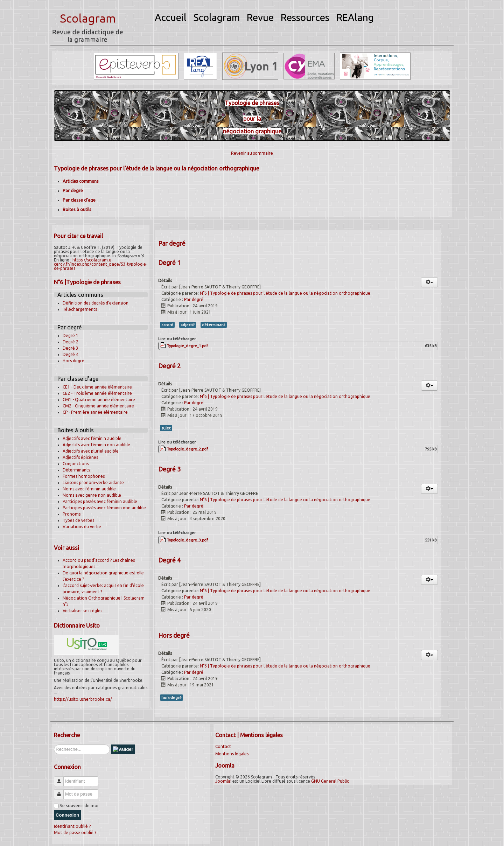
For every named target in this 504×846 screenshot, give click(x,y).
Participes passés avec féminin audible (100, 501)
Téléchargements (80, 309)
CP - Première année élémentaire (95, 412)
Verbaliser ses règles (82, 611)
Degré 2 (71, 342)
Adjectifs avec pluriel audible (91, 451)
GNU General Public (330, 781)
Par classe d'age (79, 200)
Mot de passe (61, 791)
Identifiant (61, 778)
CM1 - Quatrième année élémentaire (99, 400)
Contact (223, 746)
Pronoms (72, 514)
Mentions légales (232, 754)
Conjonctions (76, 464)
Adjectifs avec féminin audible (92, 438)
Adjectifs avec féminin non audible (96, 445)
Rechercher (54, 745)
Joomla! (223, 781)
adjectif (188, 325)
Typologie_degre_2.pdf (187, 449)
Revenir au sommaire (252, 153)
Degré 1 (71, 335)
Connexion (67, 815)
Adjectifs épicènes (80, 457)
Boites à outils (77, 209)
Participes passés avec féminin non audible (104, 508)
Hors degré (73, 361)
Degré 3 (71, 348)
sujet (166, 428)
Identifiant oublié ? (72, 826)
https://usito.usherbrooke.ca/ (83, 699)
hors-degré (171, 698)
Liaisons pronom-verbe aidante (93, 483)
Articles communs (81, 181)
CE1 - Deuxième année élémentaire (97, 387)
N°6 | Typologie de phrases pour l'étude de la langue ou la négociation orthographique (285, 293)
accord (167, 325)
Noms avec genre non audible (92, 495)
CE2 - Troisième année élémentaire (97, 393)
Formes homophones (84, 476)
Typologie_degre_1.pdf (187, 346)
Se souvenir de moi (79, 805)
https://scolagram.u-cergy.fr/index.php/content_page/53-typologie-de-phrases (101, 264)
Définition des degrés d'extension (96, 303)
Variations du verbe (82, 527)
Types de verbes (78, 520)
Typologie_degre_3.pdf (187, 540)
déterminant (214, 325)
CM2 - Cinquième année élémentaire (98, 406)
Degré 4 (71, 354)
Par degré (73, 190)
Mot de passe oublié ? (75, 833)
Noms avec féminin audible (89, 489)
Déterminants (76, 470)
